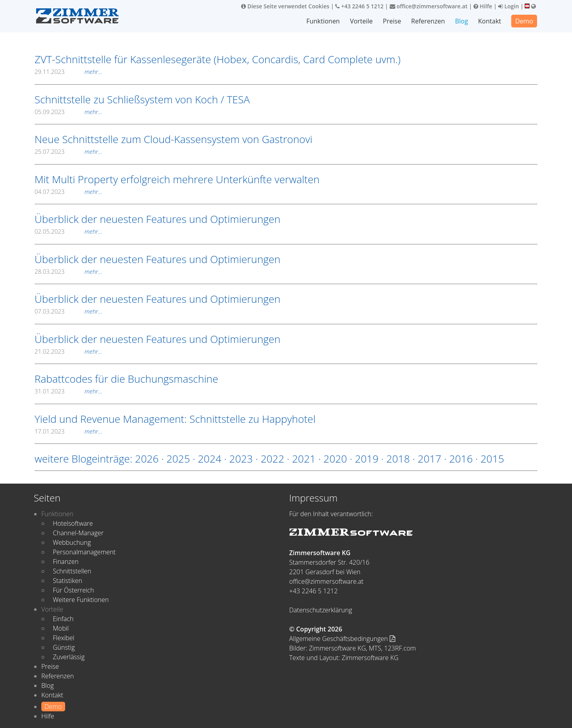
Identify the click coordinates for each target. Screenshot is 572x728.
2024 (210, 459)
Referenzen (428, 21)
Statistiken (68, 581)
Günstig (64, 647)
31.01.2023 (68, 391)
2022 (272, 459)
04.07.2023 (68, 192)
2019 (366, 459)
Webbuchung (72, 542)
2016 (461, 459)
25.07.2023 (68, 151)
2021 (304, 459)
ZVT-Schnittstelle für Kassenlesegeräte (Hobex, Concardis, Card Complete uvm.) (217, 59)
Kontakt (490, 21)
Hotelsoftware (73, 523)
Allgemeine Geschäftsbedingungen (342, 639)
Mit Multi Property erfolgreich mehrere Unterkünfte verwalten (177, 179)
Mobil (61, 628)
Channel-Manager (78, 533)
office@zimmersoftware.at (429, 6)
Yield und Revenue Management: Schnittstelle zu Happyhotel (175, 419)
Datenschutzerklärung (321, 610)
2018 (398, 459)
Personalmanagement (84, 552)
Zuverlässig (69, 657)
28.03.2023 (68, 271)
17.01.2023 (68, 431)
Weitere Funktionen (81, 600)
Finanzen (66, 561)
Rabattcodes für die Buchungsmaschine (126, 379)
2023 (241, 459)
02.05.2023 (68, 231)
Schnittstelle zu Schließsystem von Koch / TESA (142, 99)
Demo (524, 21)
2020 (335, 459)
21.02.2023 (68, 351)
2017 (430, 459)
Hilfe (483, 6)
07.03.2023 (68, 311)
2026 (147, 459)
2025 (178, 459)
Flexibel (64, 638)
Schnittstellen (72, 571)
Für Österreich (73, 590)
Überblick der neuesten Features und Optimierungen (157, 219)
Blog (461, 21)
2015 (492, 459)
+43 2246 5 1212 (359, 6)
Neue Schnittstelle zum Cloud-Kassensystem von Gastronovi (173, 139)
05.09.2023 (68, 112)
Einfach (63, 619)
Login (508, 6)
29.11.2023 (68, 72)
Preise (392, 21)
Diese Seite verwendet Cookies (285, 6)
